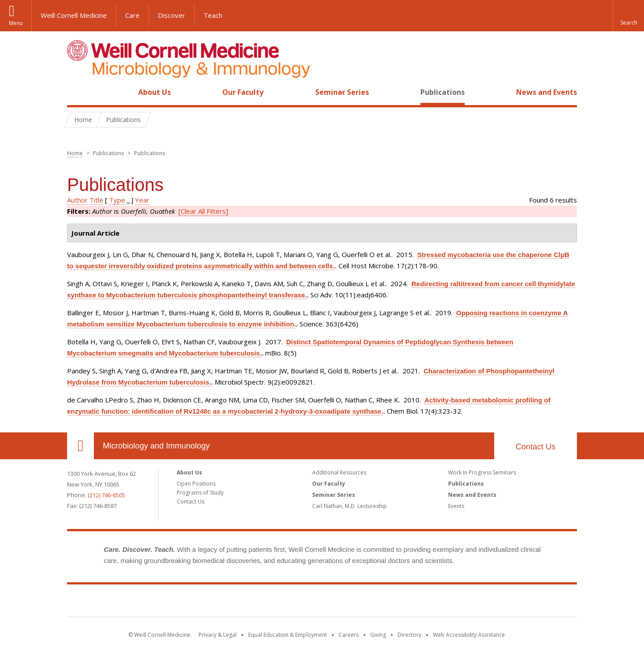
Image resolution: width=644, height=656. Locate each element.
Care (132, 15)
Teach (213, 15)
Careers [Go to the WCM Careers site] (349, 635)
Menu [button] (16, 23)
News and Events (547, 92)
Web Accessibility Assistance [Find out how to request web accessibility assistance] (469, 635)
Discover (172, 15)
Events (456, 506)
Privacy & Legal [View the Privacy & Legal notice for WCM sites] (218, 635)
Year (142, 200)
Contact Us (536, 447)
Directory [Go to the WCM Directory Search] (409, 635)
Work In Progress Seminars (482, 472)
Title (96, 200)
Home (77, 92)
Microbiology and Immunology (156, 446)
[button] (628, 16)
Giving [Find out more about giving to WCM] (378, 635)
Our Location (80, 446)
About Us (155, 92)
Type (117, 200)
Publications (443, 92)
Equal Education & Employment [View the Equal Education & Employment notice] (288, 635)
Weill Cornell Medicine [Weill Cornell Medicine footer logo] (322, 602)
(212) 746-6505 (106, 495)
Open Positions (196, 484)
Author (77, 200)
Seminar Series (342, 92)
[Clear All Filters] (203, 211)
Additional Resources (339, 472)
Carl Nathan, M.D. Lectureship (350, 506)
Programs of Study (200, 493)
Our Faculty (243, 92)
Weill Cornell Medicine (74, 15)
